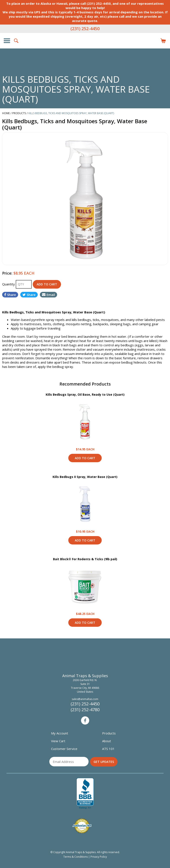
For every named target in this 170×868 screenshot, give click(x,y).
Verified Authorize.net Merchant (82, 826)
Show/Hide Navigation (7, 41)
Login (154, 41)
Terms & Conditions (76, 857)
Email (48, 295)
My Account (60, 733)
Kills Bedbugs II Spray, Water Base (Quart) (85, 477)
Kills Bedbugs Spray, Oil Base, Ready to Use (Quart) (85, 394)
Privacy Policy (99, 857)
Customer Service (64, 749)
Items (163, 41)
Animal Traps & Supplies (85, 49)
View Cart (58, 741)
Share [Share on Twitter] (29, 295)
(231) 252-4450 (85, 29)
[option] (85, 199)
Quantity (9, 284)
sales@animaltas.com (85, 699)
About (107, 741)
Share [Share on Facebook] (10, 295)
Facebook (85, 720)
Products (109, 733)
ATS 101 (108, 749)
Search (16, 41)
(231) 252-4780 (85, 710)
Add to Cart (85, 458)
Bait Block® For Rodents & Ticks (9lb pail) (85, 559)
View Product (85, 422)
